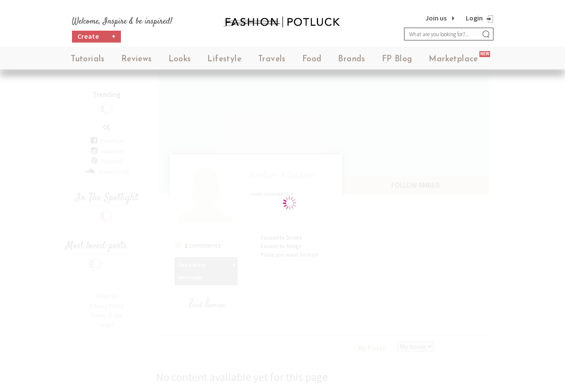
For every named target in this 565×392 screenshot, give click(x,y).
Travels (272, 59)
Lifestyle (224, 59)
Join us (436, 18)
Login (474, 18)
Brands (351, 59)
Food (312, 59)
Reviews (137, 59)
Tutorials (88, 59)
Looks (180, 59)
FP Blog (397, 59)
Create (97, 36)
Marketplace (453, 59)
